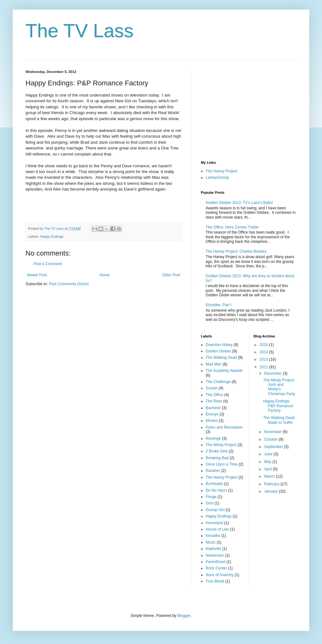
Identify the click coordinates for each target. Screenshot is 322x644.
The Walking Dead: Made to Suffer (279, 420)
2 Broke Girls (217, 451)
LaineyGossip (217, 177)
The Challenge (218, 382)
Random (213, 471)
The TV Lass (80, 31)
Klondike (213, 536)
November (273, 432)
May (268, 462)
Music (211, 542)
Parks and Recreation (224, 427)
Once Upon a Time (222, 464)
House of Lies (217, 529)
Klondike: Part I (219, 305)
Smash (212, 388)
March (270, 476)
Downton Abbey (219, 345)
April (268, 469)
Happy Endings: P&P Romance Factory (278, 406)
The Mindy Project (221, 445)
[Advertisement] (249, 110)
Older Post (171, 275)
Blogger (184, 616)
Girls (210, 503)
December (273, 373)
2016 (264, 345)
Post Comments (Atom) (69, 284)
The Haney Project (221, 171)
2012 (264, 367)
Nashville (213, 549)
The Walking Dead (221, 358)
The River (214, 401)
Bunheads (214, 484)
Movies (212, 421)
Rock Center (216, 568)
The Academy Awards (224, 371)
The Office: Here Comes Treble (232, 227)
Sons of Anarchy (220, 575)
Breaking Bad (217, 458)
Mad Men (214, 364)
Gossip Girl (215, 510)
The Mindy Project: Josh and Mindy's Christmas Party (279, 387)
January (271, 491)
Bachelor (213, 408)
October (271, 439)
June (269, 454)
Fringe (211, 497)
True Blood (215, 581)
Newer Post (37, 275)
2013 (264, 359)
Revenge (213, 438)
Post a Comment (48, 264)
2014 (264, 352)
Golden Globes (218, 351)
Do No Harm (216, 490)
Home (105, 275)
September (274, 447)
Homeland (214, 523)
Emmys (212, 414)
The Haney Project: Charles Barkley (236, 251)
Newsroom (215, 555)
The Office (214, 395)
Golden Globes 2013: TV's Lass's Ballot (239, 203)
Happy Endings (52, 236)
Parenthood (216, 562)
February (272, 484)
